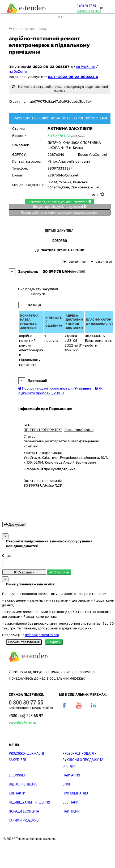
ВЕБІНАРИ (71, 804)
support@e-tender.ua (23, 724)
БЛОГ (67, 786)
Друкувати (15, 524)
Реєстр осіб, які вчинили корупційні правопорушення (59, 213)
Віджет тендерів (23, 786)
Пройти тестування (24, 644)
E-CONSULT (17, 777)
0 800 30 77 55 (85, 6)
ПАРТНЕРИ (71, 813)
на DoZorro (18, 72)
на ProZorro (86, 67)
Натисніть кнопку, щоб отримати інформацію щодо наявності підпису (60, 89)
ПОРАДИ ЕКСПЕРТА (24, 813)
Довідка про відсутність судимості (60, 207)
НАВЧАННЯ (71, 777)
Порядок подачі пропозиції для (55, 388)
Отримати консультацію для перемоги (60, 201)
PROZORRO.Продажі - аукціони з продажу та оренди (83, 761)
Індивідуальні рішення (29, 804)
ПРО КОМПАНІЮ (75, 795)
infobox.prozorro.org (42, 636)
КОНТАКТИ (17, 795)
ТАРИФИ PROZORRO (24, 822)
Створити (59, 574)
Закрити (54, 644)
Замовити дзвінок (88, 11)
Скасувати (24, 574)
